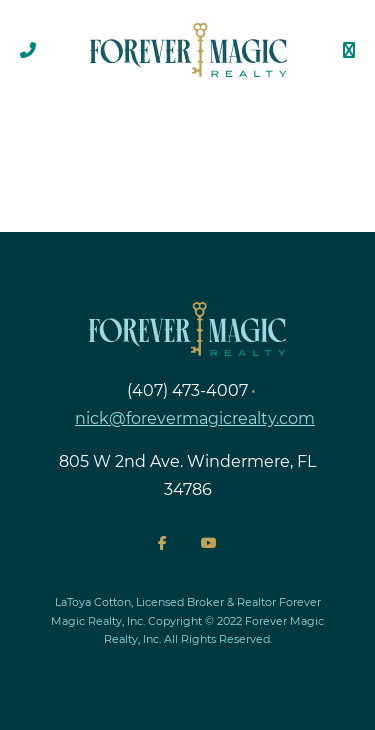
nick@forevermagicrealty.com (195, 418)
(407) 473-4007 (187, 390)
